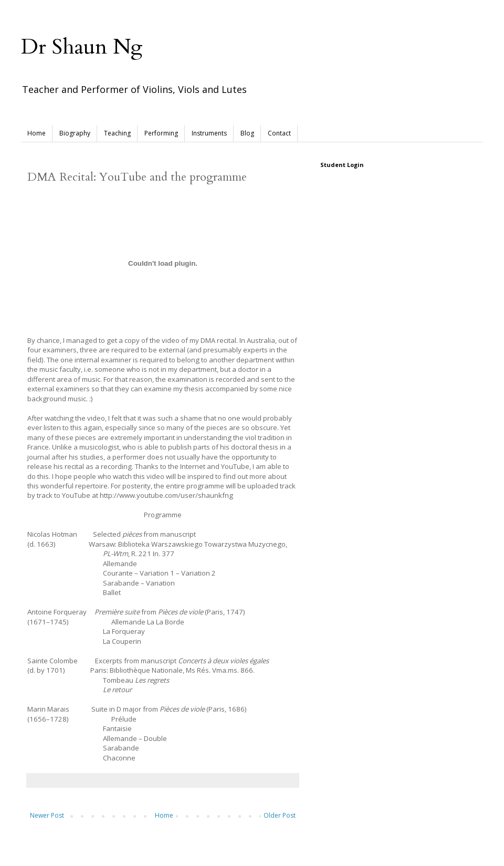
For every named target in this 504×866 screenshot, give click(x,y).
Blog (247, 133)
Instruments (209, 133)
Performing (161, 133)
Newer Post (47, 815)
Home (36, 133)
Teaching (117, 133)
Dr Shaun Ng (82, 47)
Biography (75, 133)
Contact (279, 133)
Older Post (280, 815)
